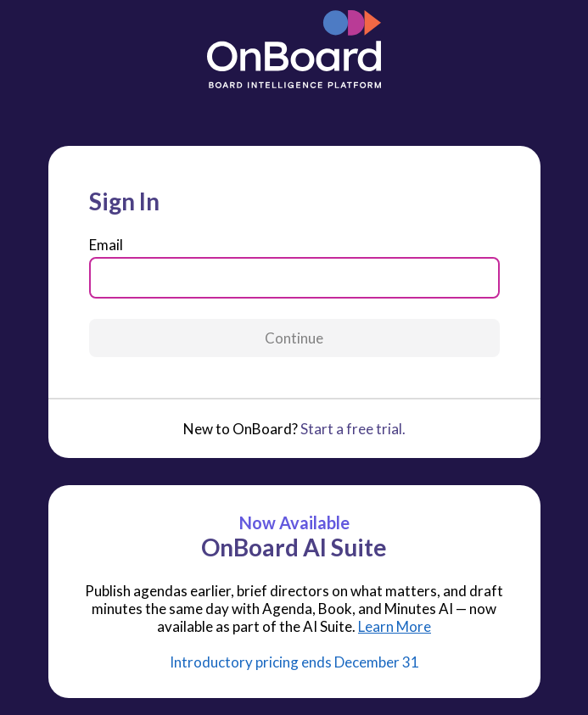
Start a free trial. (353, 429)
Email (106, 245)
